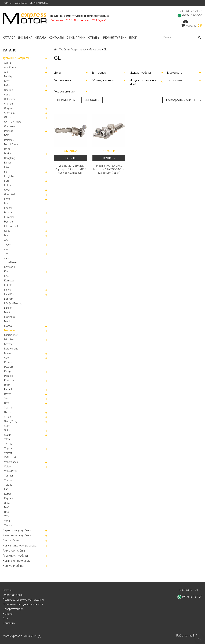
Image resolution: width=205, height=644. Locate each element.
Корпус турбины (13, 566)
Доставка (21, 3)
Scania (8, 408)
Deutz (7, 149)
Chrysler (9, 108)
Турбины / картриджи (17, 58)
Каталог (9, 38)
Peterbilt (9, 367)
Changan (9, 104)
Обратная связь (39, 3)
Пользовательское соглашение (23, 600)
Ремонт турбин (115, 38)
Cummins (10, 126)
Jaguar (8, 244)
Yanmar (9, 476)
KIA (6, 271)
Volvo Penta (11, 471)
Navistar (9, 344)
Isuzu (7, 231)
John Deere (10, 262)
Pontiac (8, 376)
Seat (7, 403)
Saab (7, 399)
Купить (71, 158)
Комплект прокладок (16, 561)
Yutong (8, 485)
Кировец (9, 498)
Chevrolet (9, 113)
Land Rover (10, 294)
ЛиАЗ (7, 503)
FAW (7, 167)
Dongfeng (10, 158)
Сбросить (92, 100)
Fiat (6, 172)
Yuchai (8, 480)
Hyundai (9, 222)
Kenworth (10, 267)
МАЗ (7, 507)
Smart (8, 417)
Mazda (8, 326)
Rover (7, 394)
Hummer (9, 217)
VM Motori (10, 457)
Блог (133, 38)
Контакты (56, 38)
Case (7, 95)
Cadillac (9, 90)
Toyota (8, 448)
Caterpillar (10, 99)
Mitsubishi (10, 340)
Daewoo (9, 131)
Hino (7, 203)
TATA (7, 439)
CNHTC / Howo (13, 122)
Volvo (7, 467)
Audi (7, 72)
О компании (76, 38)
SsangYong (11, 421)
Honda (8, 213)
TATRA (8, 444)
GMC (7, 190)
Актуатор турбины (14, 551)
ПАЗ (7, 512)
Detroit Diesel (11, 144)
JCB (6, 249)
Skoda (8, 412)
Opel (7, 358)
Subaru (8, 430)
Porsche (9, 380)
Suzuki (8, 435)
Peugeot (9, 371)
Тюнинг (9, 526)
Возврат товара (13, 609)
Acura (8, 63)
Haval (7, 199)
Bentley (8, 76)
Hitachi (8, 208)
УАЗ (6, 516)
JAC (6, 240)
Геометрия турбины (15, 556)
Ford (7, 181)
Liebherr (9, 299)
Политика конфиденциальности (23, 604)
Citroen (8, 117)
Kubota (8, 285)
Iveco (7, 235)
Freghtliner (10, 176)
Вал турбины (11, 540)
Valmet (8, 453)
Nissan (8, 353)
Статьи (8, 3)
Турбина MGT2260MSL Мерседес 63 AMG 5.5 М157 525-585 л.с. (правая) (70, 169)
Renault (8, 389)
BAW (7, 81)
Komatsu (9, 281)
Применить (66, 100)
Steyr (7, 426)
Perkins (8, 362)
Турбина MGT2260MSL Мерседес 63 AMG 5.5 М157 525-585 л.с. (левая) (109, 169)
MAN (7, 321)
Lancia (8, 290)
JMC (7, 258)
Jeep (7, 253)
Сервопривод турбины (17, 530)
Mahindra (9, 317)
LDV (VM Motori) (13, 303)
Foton (8, 185)
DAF (6, 135)
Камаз (8, 494)
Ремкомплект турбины (17, 535)
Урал (7, 521)
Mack (7, 312)
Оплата (41, 38)
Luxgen (8, 308)
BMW (7, 85)
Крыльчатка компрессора (20, 546)
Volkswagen (11, 462)
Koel (7, 276)
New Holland (11, 349)
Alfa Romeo (11, 67)
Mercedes (10, 330)
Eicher (8, 163)
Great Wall (10, 194)
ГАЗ (6, 489)
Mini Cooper (11, 335)
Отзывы (94, 38)
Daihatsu (9, 140)
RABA (7, 385)
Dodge (8, 154)
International (11, 226)
